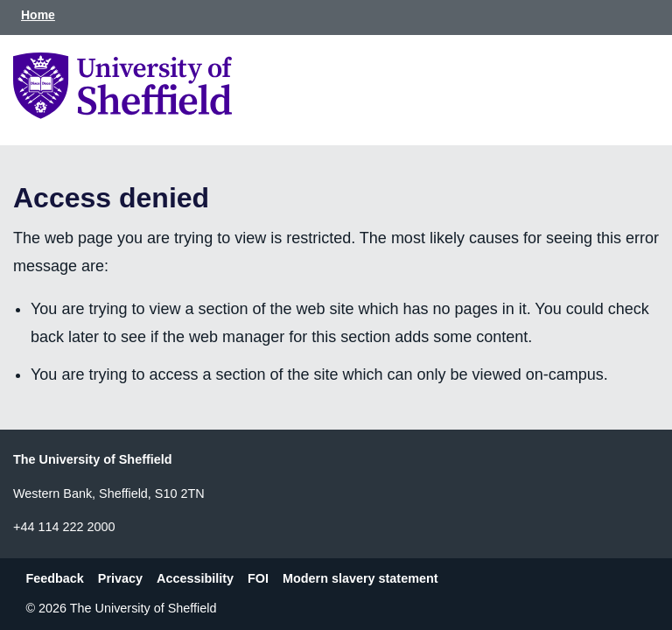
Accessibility (195, 578)
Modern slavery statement (360, 578)
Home (38, 15)
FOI (258, 578)
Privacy (120, 578)
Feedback (54, 578)
